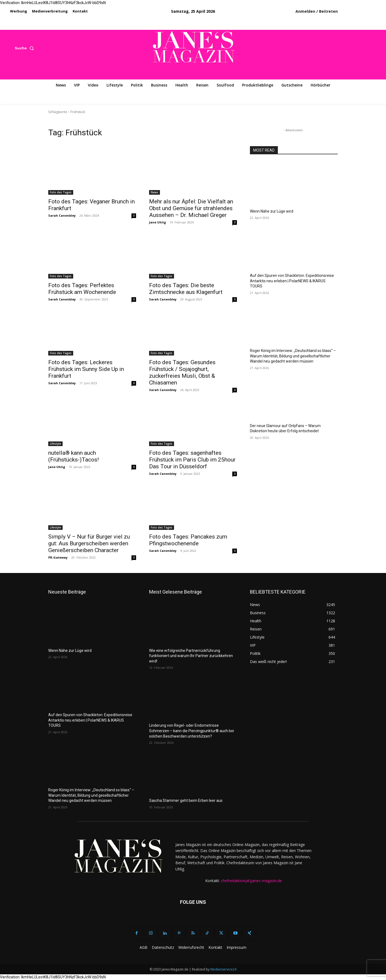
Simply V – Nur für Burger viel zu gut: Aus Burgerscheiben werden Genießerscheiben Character (89, 543)
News (155, 192)
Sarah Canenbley (62, 215)
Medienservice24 (223, 969)
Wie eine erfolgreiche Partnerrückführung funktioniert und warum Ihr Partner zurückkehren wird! (191, 656)
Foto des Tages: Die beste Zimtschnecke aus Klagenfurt (186, 289)
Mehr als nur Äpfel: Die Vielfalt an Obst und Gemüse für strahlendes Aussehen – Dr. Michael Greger (191, 208)
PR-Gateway (58, 557)
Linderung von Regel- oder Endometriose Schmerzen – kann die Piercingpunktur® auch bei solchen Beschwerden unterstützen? (192, 731)
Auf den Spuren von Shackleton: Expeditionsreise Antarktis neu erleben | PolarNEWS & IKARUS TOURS (292, 281)
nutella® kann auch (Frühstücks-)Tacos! (73, 456)
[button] (25, 48)
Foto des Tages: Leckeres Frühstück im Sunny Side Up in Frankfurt (86, 369)
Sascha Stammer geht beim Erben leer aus (186, 800)
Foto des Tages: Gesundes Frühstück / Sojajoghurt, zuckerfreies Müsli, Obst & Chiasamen (182, 372)
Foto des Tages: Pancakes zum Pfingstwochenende (188, 540)
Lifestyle (55, 444)
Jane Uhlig (157, 222)
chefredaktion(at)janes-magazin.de (251, 881)
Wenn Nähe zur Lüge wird (272, 211)
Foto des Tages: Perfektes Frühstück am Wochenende (82, 289)
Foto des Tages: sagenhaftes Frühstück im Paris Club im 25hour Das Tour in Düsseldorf (192, 460)
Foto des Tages (61, 192)
